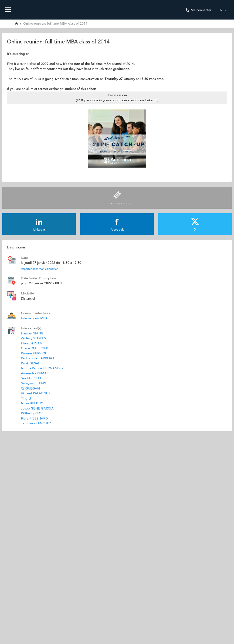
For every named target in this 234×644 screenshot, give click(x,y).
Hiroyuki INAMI (32, 343)
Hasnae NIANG (32, 334)
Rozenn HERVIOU (34, 353)
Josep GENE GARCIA (37, 409)
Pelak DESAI (30, 363)
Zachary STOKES (33, 338)
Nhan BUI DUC (32, 403)
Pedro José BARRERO (37, 358)
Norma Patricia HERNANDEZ (42, 368)
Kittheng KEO (31, 413)
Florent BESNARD (34, 419)
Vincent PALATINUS (36, 393)
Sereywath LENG (34, 383)
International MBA (34, 318)
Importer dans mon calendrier (39, 269)
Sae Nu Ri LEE (32, 378)
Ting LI (26, 399)
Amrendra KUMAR (35, 373)
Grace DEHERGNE (35, 348)
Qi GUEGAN (30, 389)
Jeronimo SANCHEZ (36, 423)
